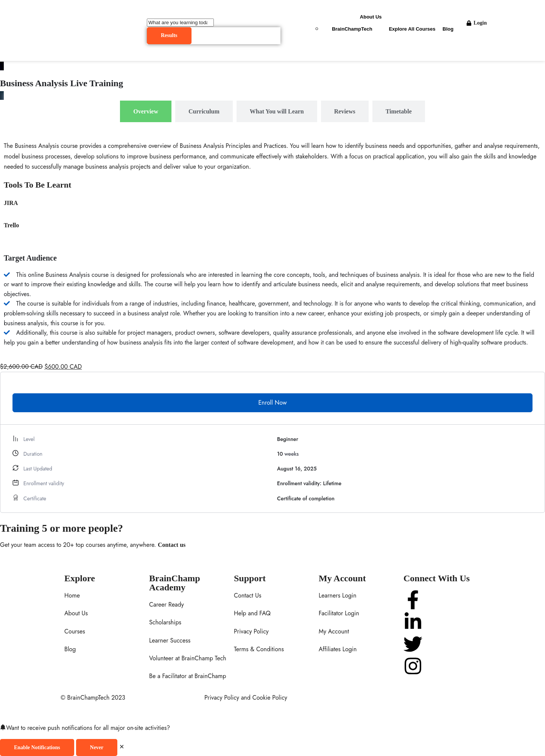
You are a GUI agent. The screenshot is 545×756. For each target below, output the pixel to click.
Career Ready (167, 605)
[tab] (146, 111)
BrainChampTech (352, 29)
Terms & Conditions (259, 649)
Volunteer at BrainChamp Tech (188, 658)
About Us (371, 17)
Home (72, 595)
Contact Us (248, 595)
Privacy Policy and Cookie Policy (246, 698)
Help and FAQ (252, 613)
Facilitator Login (339, 613)
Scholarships (165, 622)
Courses (75, 631)
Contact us (172, 545)
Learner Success (170, 640)
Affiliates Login (338, 649)
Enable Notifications (37, 747)
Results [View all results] (169, 35)
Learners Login (338, 595)
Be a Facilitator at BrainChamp (188, 676)
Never (97, 747)
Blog (448, 29)
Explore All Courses (412, 29)
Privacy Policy (251, 631)
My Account (334, 631)
